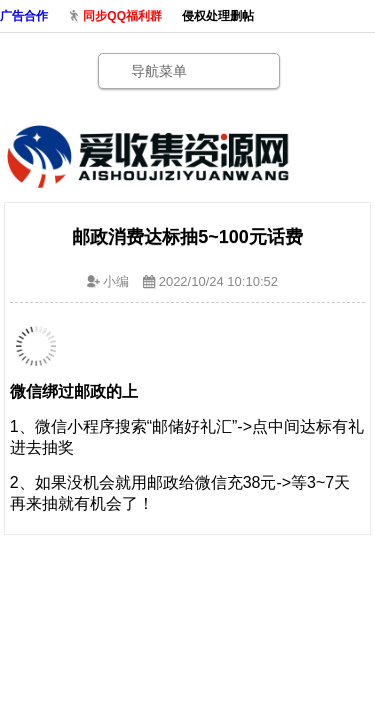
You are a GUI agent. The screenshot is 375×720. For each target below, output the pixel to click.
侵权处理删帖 (218, 16)
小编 (116, 281)
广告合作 (24, 16)
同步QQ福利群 (122, 16)
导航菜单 (159, 71)
